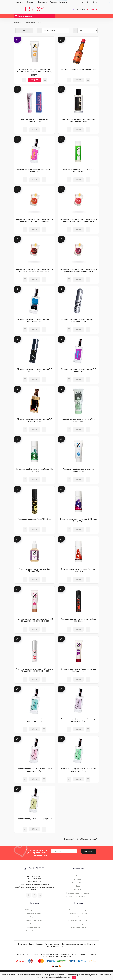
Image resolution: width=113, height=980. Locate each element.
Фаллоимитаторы (78, 924)
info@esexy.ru (34, 872)
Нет (78, 80)
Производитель (29, 22)
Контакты (63, 2)
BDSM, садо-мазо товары (34, 910)
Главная (17, 22)
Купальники (34, 924)
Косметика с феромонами (34, 920)
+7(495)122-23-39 (34, 868)
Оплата (31, 2)
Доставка (42, 2)
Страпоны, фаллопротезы (78, 920)
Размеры (53, 2)
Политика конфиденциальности (78, 896)
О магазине (20, 2)
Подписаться (89, 851)
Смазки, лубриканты (78, 917)
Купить (35, 80)
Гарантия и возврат (78, 882)
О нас (78, 886)
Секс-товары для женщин (78, 910)
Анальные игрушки (34, 913)
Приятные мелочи (34, 927)
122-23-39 (87, 9)
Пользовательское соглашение (78, 893)
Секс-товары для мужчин (78, 913)
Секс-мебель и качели (34, 931)
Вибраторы (34, 917)
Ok (74, 977)
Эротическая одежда (78, 927)
